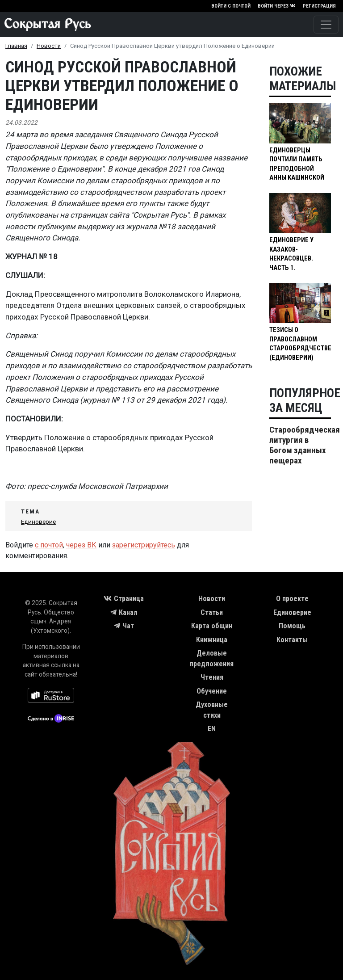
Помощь (292, 626)
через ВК (81, 545)
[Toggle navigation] (326, 25)
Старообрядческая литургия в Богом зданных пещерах (305, 445)
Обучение (212, 691)
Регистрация (319, 6)
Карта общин (212, 626)
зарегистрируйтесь (144, 545)
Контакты (292, 640)
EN (212, 729)
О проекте (292, 599)
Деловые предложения (212, 658)
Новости (49, 46)
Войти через (277, 6)
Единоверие (38, 522)
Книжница (212, 640)
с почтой (49, 545)
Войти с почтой (231, 6)
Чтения (212, 677)
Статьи (212, 612)
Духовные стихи (212, 710)
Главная (16, 46)
